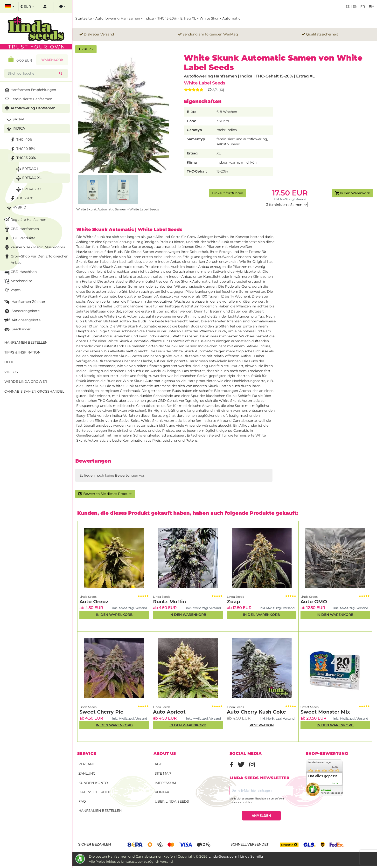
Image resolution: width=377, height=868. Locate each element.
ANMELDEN (261, 816)
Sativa (15, 120)
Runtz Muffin (169, 602)
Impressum (165, 783)
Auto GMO (314, 602)
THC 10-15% (22, 149)
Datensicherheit (95, 792)
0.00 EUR (20, 59)
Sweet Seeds (310, 707)
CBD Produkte (19, 238)
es (348, 7)
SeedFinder (17, 330)
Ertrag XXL (29, 189)
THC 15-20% (167, 18)
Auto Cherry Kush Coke (256, 712)
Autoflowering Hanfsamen (118, 18)
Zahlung (87, 773)
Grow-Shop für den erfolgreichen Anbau (36, 259)
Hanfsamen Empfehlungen (30, 90)
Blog (9, 362)
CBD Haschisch (20, 272)
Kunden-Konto (93, 783)
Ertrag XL (188, 18)
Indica (149, 18)
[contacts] (63, 7)
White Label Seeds (205, 83)
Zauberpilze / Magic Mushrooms (34, 247)
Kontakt (163, 792)
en (355, 7)
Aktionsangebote (22, 320)
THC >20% (21, 198)
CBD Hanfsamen (21, 229)
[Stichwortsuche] (32, 73)
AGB (159, 764)
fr (362, 7)
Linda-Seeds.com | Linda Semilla (236, 856)
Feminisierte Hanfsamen (28, 99)
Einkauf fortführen (228, 193)
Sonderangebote (21, 311)
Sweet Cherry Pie (101, 712)
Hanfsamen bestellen (100, 811)
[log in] (45, 7)
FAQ (82, 801)
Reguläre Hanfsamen (25, 220)
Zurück (86, 49)
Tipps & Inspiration (22, 352)
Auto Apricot (169, 712)
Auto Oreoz (94, 602)
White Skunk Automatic (220, 18)
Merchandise (18, 281)
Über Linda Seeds (172, 801)
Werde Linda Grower (26, 382)
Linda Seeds (88, 597)
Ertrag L (27, 169)
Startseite (84, 18)
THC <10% (21, 140)
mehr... (337, 783)
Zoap (234, 602)
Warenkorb (52, 60)
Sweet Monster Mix (325, 712)
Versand (87, 764)
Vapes (12, 290)
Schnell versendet (249, 844)
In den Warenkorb (353, 193)
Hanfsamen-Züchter (24, 302)
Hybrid (16, 208)
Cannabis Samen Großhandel (34, 391)
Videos (11, 372)
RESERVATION (262, 725)
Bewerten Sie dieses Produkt (105, 494)
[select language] (10, 7)
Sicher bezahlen (94, 844)
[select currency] (27, 7)
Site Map (163, 773)
